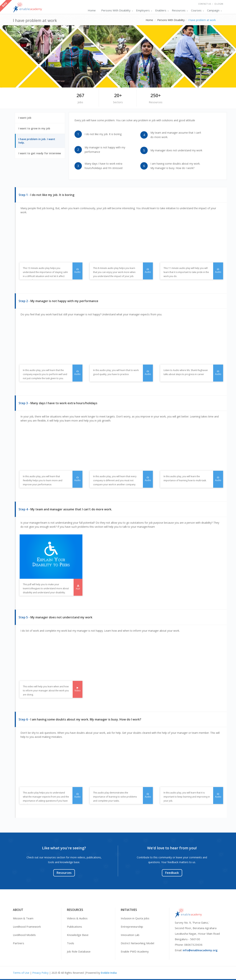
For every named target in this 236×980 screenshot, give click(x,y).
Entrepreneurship (132, 927)
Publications (74, 927)
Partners (19, 943)
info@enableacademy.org (200, 950)
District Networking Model (137, 943)
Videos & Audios (77, 918)
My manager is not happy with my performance (105, 150)
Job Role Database (79, 951)
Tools (71, 943)
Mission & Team (23, 918)
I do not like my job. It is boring (103, 134)
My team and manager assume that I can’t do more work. (176, 135)
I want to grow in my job (37, 130)
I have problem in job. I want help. (37, 143)
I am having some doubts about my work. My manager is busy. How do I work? (175, 166)
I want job (27, 119)
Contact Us (205, 4)
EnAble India (109, 973)
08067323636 (193, 945)
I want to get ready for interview (42, 155)
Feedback (172, 873)
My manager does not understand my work (176, 150)
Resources (179, 10)
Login (219, 4)
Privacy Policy (40, 973)
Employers (143, 10)
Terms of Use (21, 973)
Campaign (213, 10)
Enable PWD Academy (135, 951)
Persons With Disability (116, 10)
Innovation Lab (130, 935)
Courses (196, 10)
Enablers (161, 10)
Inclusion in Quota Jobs (135, 918)
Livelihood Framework (27, 927)
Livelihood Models (24, 935)
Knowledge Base (78, 935)
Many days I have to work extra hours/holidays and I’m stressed (104, 166)
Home (92, 10)
